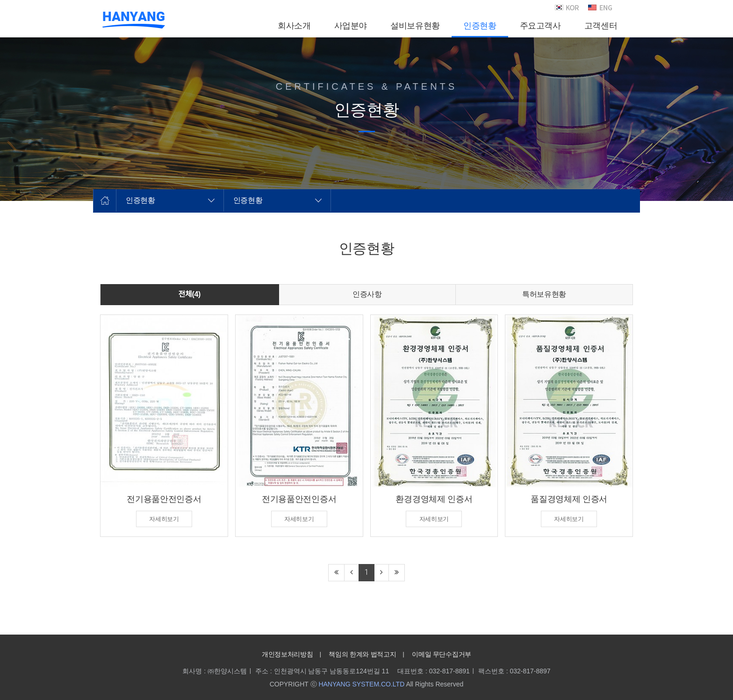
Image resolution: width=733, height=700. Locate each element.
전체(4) (190, 294)
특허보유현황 (544, 294)
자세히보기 (164, 519)
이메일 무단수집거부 (442, 654)
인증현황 (140, 200)
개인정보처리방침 (287, 654)
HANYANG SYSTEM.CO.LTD (361, 684)
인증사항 (367, 294)
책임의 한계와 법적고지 (362, 654)
